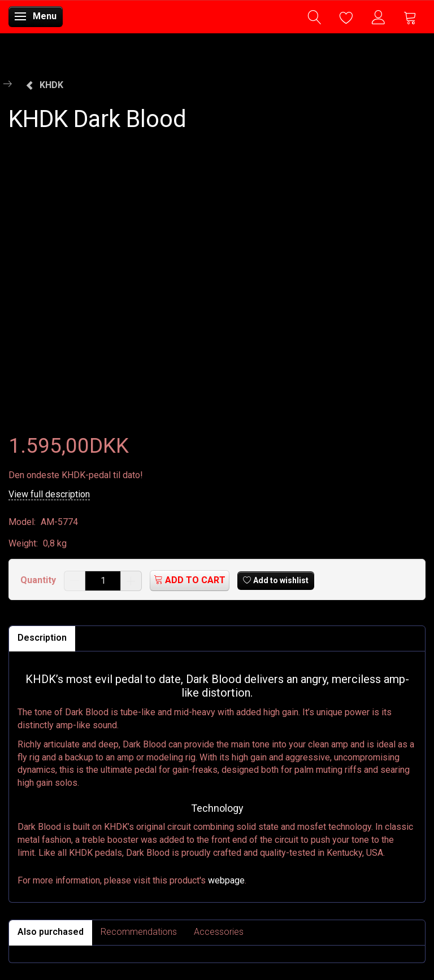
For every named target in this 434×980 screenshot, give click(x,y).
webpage (226, 880)
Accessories (219, 932)
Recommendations (139, 932)
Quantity (39, 580)
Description (42, 638)
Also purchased (51, 932)
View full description (49, 494)
